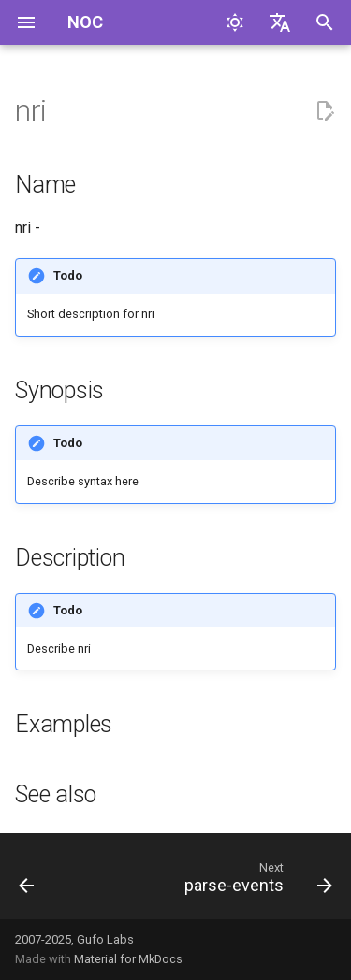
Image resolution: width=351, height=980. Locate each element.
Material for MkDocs (128, 959)
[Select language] (280, 22)
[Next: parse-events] (256, 882)
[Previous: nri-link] (27, 882)
